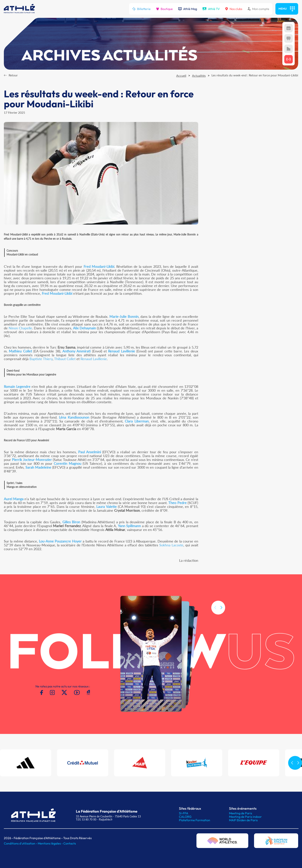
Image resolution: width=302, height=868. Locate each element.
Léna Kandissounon (74, 417)
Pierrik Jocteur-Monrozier (32, 460)
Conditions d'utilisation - (21, 843)
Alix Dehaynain (84, 328)
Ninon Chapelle (20, 328)
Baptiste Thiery (41, 359)
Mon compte (258, 9)
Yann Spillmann (129, 526)
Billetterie (141, 9)
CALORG (185, 817)
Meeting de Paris (241, 813)
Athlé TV (211, 9)
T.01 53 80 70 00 (86, 819)
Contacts (70, 843)
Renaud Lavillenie (121, 351)
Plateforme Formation (195, 820)
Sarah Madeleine (38, 467)
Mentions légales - (51, 843)
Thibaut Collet (65, 359)
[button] (221, 616)
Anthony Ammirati (76, 351)
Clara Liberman (137, 421)
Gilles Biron (71, 522)
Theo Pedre (177, 503)
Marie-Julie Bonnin (124, 316)
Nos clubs (234, 9)
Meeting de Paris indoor (245, 817)
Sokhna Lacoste (171, 545)
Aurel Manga (14, 499)
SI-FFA (184, 813)
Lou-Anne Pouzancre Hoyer (60, 541)
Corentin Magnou (67, 463)
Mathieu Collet (20, 351)
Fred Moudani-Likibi (99, 266)
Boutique (164, 9)
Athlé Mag (188, 9)
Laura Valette (106, 507)
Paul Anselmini (90, 452)
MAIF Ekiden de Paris (243, 820)
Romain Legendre (17, 386)
